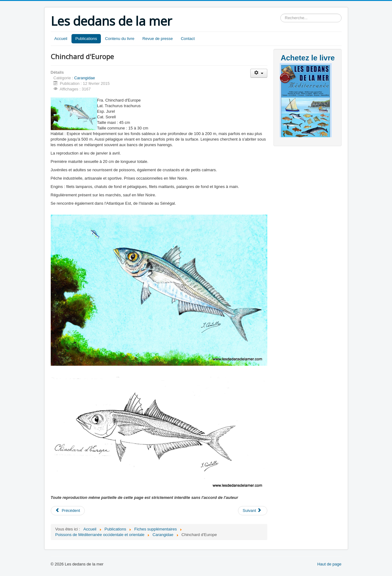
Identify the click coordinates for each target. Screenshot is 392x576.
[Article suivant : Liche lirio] (252, 511)
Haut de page (329, 564)
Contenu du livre (120, 39)
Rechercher (280, 14)
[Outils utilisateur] (259, 73)
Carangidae (85, 78)
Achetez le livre (308, 58)
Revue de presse (157, 39)
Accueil (61, 39)
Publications (86, 39)
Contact (188, 39)
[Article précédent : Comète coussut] (68, 511)
